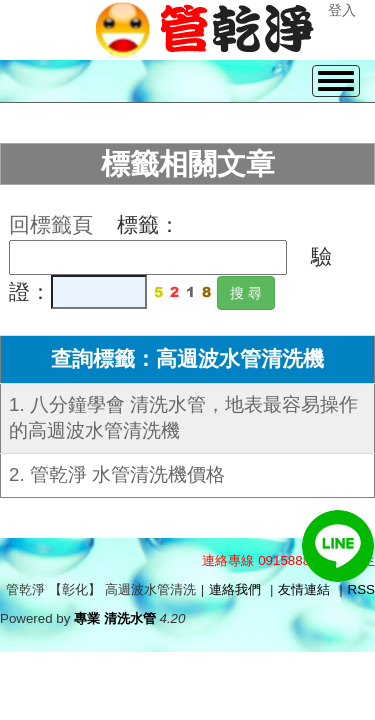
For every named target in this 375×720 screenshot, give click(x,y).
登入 (342, 10)
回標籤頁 (51, 225)
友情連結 (304, 589)
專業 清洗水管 (115, 618)
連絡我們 (235, 589)
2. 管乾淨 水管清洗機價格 (117, 474)
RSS (361, 589)
